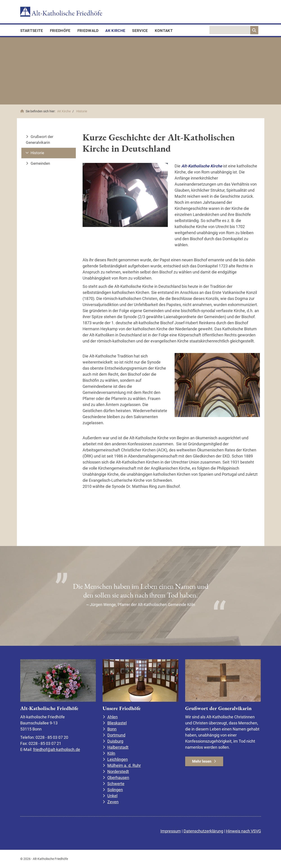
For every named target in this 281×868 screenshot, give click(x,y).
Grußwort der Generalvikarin (40, 140)
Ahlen (112, 717)
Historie (82, 111)
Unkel (112, 796)
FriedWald (88, 31)
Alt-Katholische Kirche (202, 166)
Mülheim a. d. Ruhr (124, 765)
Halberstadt (118, 747)
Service (140, 31)
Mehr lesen (202, 761)
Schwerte (116, 784)
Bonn (112, 729)
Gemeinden (40, 163)
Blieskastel (117, 723)
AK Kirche (115, 31)
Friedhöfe (60, 31)
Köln (111, 753)
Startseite (32, 31)
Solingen (115, 790)
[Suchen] (254, 30)
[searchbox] (230, 30)
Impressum (171, 831)
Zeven (113, 802)
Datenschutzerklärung (203, 831)
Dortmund (116, 735)
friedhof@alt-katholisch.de (57, 749)
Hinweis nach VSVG (243, 831)
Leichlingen (118, 759)
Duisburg (115, 741)
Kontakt (164, 31)
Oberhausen (118, 778)
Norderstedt (118, 771)
